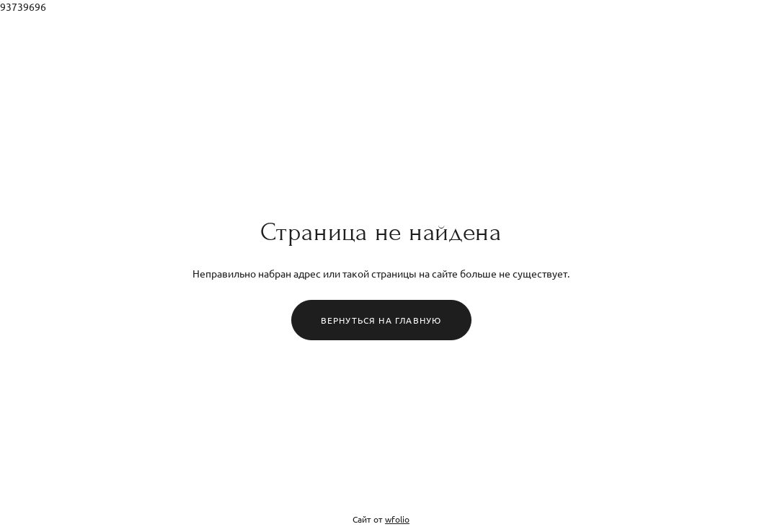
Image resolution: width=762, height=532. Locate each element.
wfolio (397, 519)
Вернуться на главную (381, 320)
